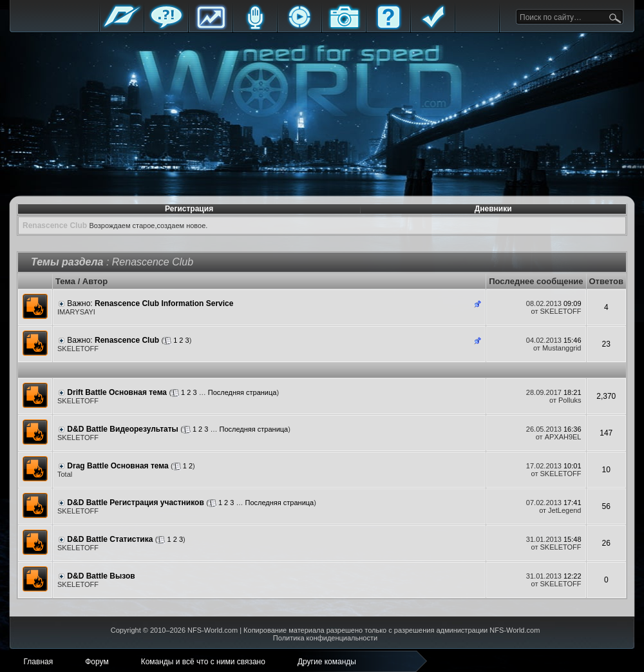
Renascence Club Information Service (164, 303)
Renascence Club (127, 340)
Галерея (344, 27)
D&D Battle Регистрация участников (135, 503)
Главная (122, 27)
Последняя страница (242, 392)
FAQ (388, 27)
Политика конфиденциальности (325, 638)
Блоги (255, 27)
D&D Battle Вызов (101, 576)
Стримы (299, 27)
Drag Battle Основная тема (118, 466)
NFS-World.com (213, 630)
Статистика (211, 27)
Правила (433, 27)
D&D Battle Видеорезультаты (122, 429)
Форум (166, 27)
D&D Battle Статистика (110, 539)
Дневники (493, 209)
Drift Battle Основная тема (117, 392)
